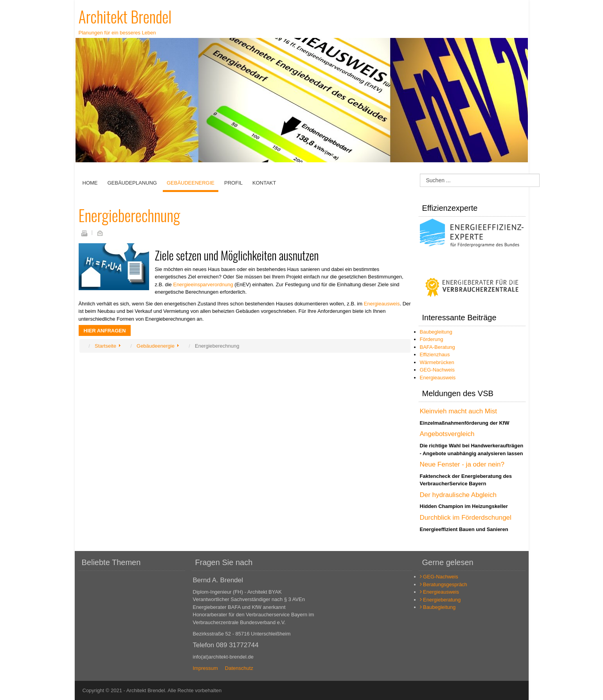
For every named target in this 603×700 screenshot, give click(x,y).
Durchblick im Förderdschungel (466, 518)
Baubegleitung (436, 332)
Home (90, 183)
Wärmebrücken (437, 362)
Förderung (432, 339)
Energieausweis (382, 304)
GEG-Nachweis (437, 370)
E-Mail (100, 233)
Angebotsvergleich (447, 434)
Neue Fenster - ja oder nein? (462, 464)
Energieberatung (440, 600)
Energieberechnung (130, 215)
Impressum (205, 668)
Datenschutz (239, 668)
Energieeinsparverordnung (203, 284)
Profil (233, 183)
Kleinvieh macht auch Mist (458, 411)
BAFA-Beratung (437, 347)
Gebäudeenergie (191, 183)
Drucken (84, 233)
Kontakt (264, 183)
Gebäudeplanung (132, 183)
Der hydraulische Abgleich (458, 495)
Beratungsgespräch (444, 584)
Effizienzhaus (435, 354)
